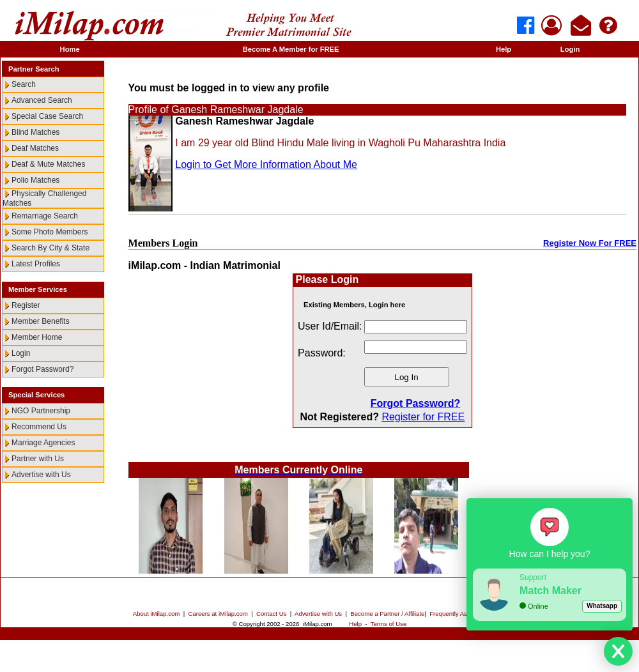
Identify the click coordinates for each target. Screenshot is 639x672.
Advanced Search (42, 100)
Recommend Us (39, 427)
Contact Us (271, 614)
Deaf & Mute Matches (48, 164)
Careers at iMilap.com (218, 614)
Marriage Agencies (43, 443)
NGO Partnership (41, 411)
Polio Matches (35, 180)
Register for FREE (423, 417)
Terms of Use (389, 624)
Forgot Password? (42, 369)
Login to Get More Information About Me (266, 164)
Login (570, 49)
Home (70, 49)
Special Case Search (47, 116)
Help (504, 49)
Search (24, 84)
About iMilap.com (157, 614)
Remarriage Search (45, 216)
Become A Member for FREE (291, 49)
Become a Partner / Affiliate (387, 614)
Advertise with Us (41, 475)
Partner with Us (38, 459)
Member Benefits (41, 321)
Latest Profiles (36, 264)
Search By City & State (50, 248)
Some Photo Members (50, 232)
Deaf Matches (35, 148)
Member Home (37, 337)
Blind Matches (35, 132)
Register (26, 305)
